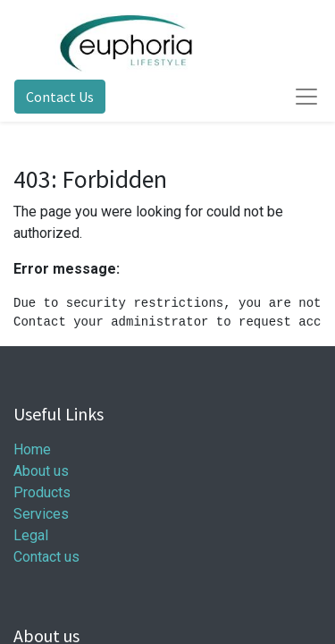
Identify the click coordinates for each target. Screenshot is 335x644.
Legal (31, 535)
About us (41, 471)
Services (41, 514)
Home (32, 449)
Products (42, 492)
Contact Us (60, 97)
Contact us (46, 557)
